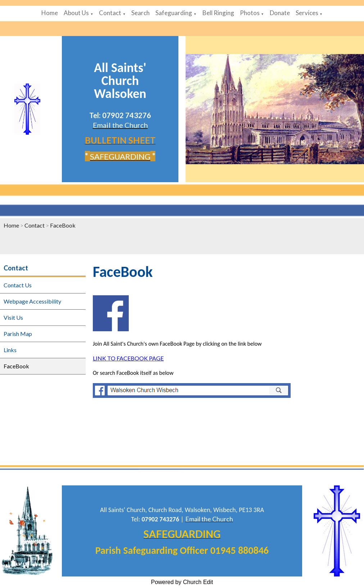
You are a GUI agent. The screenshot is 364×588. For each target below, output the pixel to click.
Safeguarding (174, 13)
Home (50, 13)
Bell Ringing (218, 13)
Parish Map (18, 334)
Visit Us (13, 317)
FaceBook (63, 225)
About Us (76, 13)
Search (140, 13)
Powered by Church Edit (182, 582)
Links (10, 350)
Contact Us (18, 285)
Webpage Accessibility (32, 301)
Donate (280, 13)
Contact (110, 13)
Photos (250, 13)
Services (307, 13)
